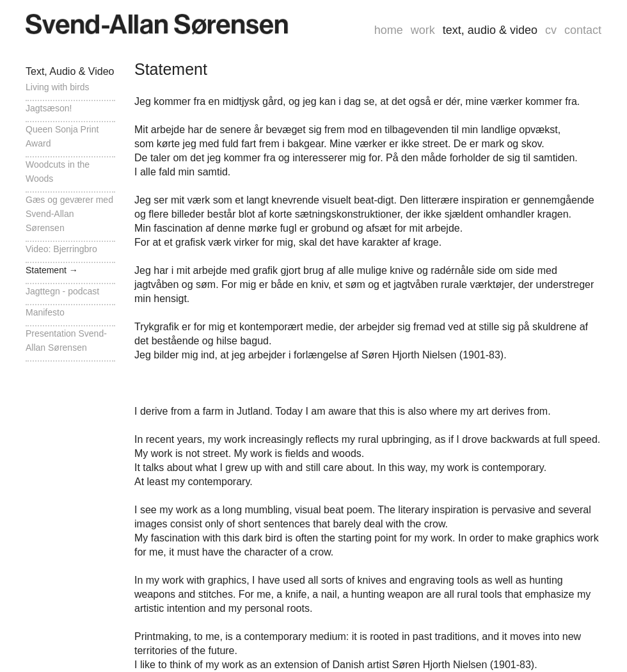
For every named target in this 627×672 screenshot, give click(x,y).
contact (583, 30)
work (423, 30)
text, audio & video (490, 30)
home (389, 30)
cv (551, 30)
